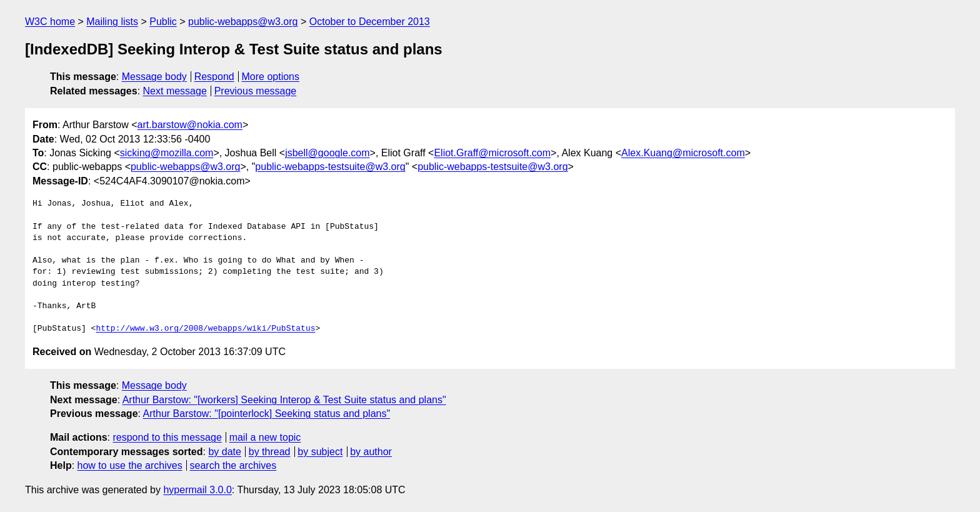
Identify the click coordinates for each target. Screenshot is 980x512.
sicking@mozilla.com (167, 153)
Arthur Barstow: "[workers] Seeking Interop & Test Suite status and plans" (284, 400)
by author (371, 452)
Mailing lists (112, 22)
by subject (320, 452)
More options (271, 77)
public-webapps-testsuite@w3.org (330, 167)
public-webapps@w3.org (243, 22)
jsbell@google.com (327, 153)
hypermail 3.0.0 (197, 490)
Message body (154, 77)
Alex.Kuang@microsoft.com (683, 153)
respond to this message (167, 437)
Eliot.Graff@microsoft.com (492, 153)
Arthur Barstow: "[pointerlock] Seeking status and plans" (267, 414)
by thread (270, 452)
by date (224, 452)
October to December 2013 (370, 22)
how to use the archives (130, 465)
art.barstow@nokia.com (190, 125)
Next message (175, 91)
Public (163, 22)
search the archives (233, 465)
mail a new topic (265, 437)
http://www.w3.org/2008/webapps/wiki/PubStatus (205, 329)
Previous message (256, 91)
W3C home (50, 22)
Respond (214, 77)
